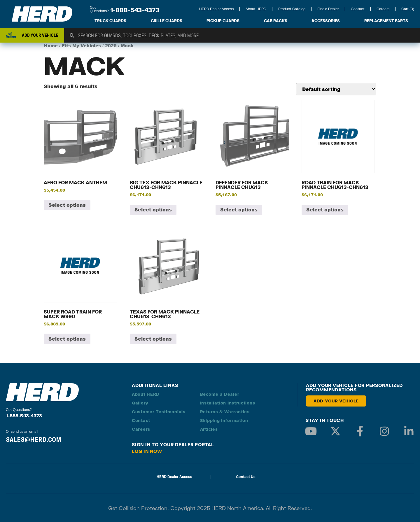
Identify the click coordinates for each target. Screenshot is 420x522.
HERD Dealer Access (216, 9)
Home (51, 46)
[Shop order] (336, 89)
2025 (111, 46)
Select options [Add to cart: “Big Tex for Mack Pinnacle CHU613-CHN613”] (153, 210)
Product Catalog (292, 9)
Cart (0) (408, 9)
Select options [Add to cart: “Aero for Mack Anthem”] (67, 205)
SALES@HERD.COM (34, 439)
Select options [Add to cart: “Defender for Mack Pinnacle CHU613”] (239, 210)
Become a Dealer (220, 394)
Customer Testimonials (159, 412)
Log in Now (147, 451)
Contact (358, 9)
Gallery (140, 403)
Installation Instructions (228, 403)
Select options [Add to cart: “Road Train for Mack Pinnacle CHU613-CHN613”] (325, 210)
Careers (383, 9)
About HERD (256, 9)
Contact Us (246, 477)
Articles (209, 429)
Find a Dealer (328, 9)
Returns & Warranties (225, 412)
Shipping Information (224, 420)
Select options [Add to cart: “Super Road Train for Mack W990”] (67, 339)
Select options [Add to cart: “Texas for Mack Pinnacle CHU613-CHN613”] (153, 339)
